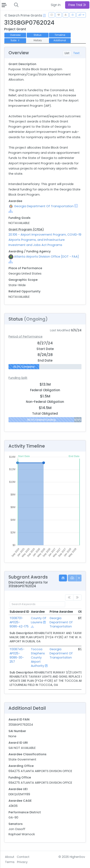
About (10, 857)
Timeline (60, 35)
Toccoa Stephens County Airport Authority (38, 657)
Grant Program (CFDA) (26, 229)
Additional (60, 40)
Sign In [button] (56, 5)
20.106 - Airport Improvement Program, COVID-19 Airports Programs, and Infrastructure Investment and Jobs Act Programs (45, 240)
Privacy (22, 862)
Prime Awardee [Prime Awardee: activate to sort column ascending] (61, 612)
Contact (23, 857)
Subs (15, 40)
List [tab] (67, 53)
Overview (15, 35)
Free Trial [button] (77, 5)
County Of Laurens (39, 620)
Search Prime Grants (23, 15)
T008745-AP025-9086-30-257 (17, 655)
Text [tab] (76, 53)
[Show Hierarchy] (11, 211)
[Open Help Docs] (44, 16)
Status (38, 35)
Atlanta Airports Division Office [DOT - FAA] (46, 257)
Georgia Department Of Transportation (44, 206)
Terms (10, 862)
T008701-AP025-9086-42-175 (19, 622)
